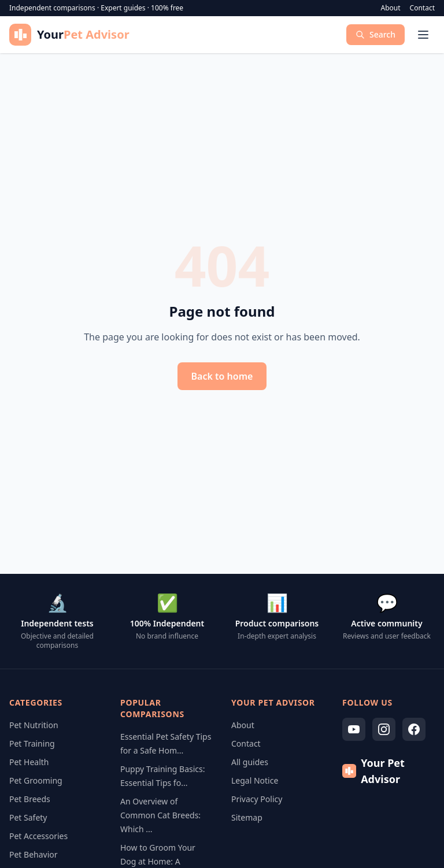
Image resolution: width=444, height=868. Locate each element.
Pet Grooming (36, 780)
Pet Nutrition (34, 725)
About (391, 8)
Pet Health (29, 762)
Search (375, 34)
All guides (250, 762)
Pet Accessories (38, 836)
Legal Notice (255, 780)
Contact (422, 8)
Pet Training (32, 743)
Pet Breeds (30, 799)
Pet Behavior (34, 854)
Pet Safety (28, 817)
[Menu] (423, 35)
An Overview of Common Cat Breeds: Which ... (160, 815)
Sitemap (247, 817)
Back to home (222, 376)
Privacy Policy (257, 799)
